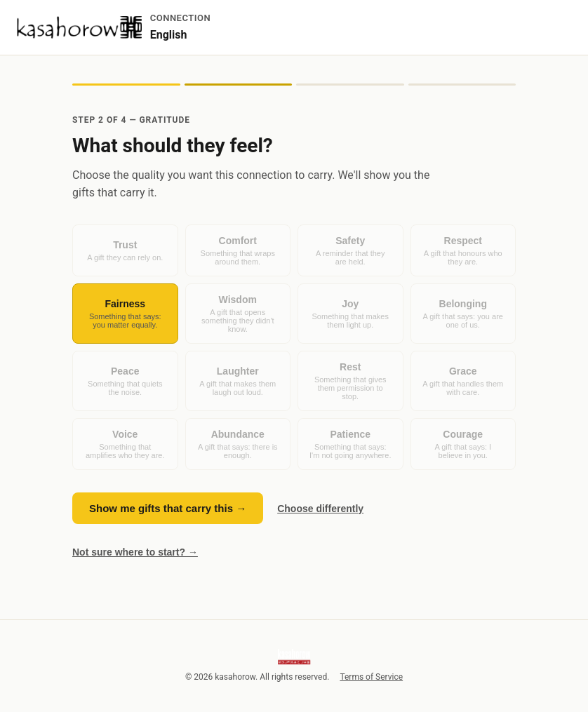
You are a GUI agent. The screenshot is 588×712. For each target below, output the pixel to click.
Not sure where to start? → (135, 552)
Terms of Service (371, 677)
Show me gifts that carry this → (168, 508)
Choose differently (320, 509)
